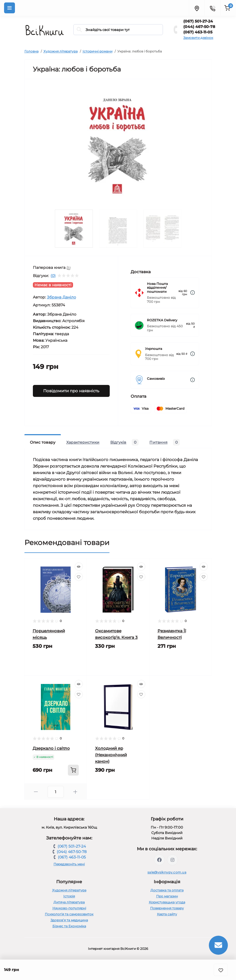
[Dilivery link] (193, 293)
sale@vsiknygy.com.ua (167, 872)
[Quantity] (56, 792)
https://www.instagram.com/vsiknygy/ (172, 860)
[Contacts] (212, 8)
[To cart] (73, 770)
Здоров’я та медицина (69, 920)
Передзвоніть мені (69, 864)
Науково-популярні (69, 908)
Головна (32, 51)
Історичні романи (97, 51)
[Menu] (10, 8)
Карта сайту (167, 914)
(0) (53, 276)
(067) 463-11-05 (198, 32)
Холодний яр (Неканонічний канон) (111, 755)
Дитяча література (69, 902)
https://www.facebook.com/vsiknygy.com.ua (159, 860)
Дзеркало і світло (51, 748)
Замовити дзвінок (198, 38)
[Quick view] (79, 567)
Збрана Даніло (62, 297)
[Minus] (36, 792)
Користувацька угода (167, 902)
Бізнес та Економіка (69, 926)
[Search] (79, 30)
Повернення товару (167, 908)
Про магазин (167, 896)
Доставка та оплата (167, 890)
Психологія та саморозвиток (69, 914)
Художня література (61, 51)
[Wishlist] (79, 577)
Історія (69, 896)
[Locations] (197, 8)
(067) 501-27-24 (198, 21)
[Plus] (75, 792)
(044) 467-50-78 (199, 27)
